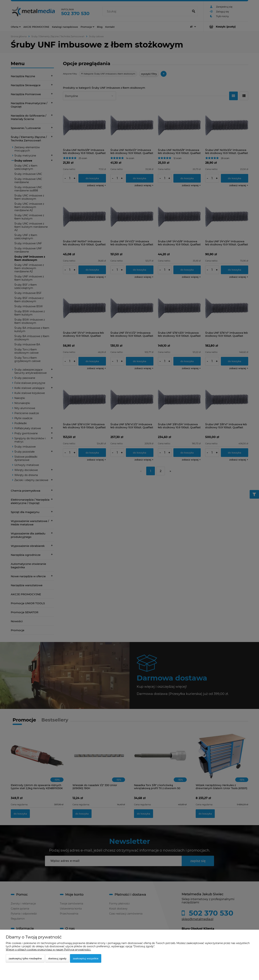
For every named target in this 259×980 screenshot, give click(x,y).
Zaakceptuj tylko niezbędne (25, 958)
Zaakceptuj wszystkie (86, 958)
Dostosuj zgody (57, 958)
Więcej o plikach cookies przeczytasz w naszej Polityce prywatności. (48, 950)
